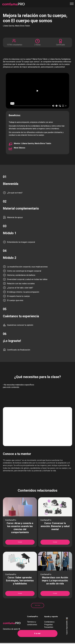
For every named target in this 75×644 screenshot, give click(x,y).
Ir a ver (37, 633)
